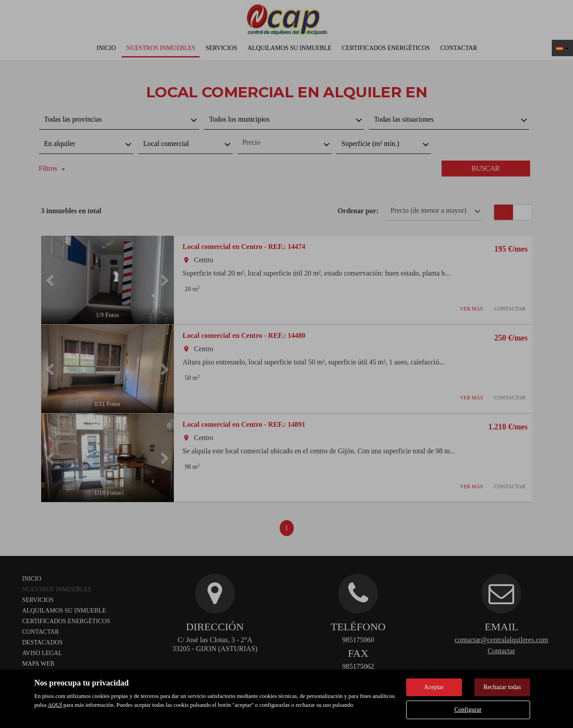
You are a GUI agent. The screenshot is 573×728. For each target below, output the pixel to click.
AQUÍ (55, 705)
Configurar (468, 710)
